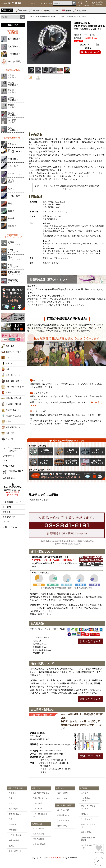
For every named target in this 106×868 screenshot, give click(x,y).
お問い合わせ (9, 466)
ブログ (41, 3)
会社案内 (7, 507)
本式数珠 (34, 10)
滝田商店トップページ (88, 847)
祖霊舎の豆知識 (39, 844)
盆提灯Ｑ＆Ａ (62, 798)
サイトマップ (86, 819)
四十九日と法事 (63, 810)
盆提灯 (12, 846)
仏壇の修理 (37, 803)
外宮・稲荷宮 (14, 840)
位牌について (38, 809)
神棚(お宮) (13, 830)
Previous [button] (30, 42)
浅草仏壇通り (86, 832)
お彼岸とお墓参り (64, 821)
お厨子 (8, 392)
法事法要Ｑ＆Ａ (63, 815)
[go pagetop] (99, 861)
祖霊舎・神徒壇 (15, 835)
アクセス (7, 512)
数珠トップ (7, 10)
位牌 (8, 363)
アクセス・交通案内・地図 (88, 807)
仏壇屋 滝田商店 (56, 858)
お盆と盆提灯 (62, 793)
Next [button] (68, 42)
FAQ (5, 461)
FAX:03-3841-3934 (13, 490)
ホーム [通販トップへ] (32, 17)
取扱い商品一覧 (15, 851)
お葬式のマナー (63, 826)
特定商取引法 (9, 478)
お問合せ (85, 814)
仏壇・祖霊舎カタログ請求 (13, 472)
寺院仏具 (12, 825)
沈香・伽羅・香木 (13, 381)
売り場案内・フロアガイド (88, 800)
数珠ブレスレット (51, 10)
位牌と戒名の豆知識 (40, 815)
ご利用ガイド (9, 456)
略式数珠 (21, 10)
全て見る (12, 793)
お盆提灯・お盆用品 (13, 416)
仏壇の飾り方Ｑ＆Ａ (41, 793)
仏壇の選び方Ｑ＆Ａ (41, 798)
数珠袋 (66, 10)
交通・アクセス (91, 756)
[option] (49, 42)
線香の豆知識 (38, 834)
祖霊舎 (8, 421)
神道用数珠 (79, 10)
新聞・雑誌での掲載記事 (88, 839)
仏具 (11, 819)
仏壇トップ (33, 3)
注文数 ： (85, 45)
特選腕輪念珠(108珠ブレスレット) (53, 17)
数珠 (38, 17)
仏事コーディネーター (13, 527)
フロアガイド (9, 517)
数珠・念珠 (10, 346)
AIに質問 (49, 3)
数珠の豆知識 (38, 828)
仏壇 (8, 358)
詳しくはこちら (91, 641)
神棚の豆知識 (38, 839)
